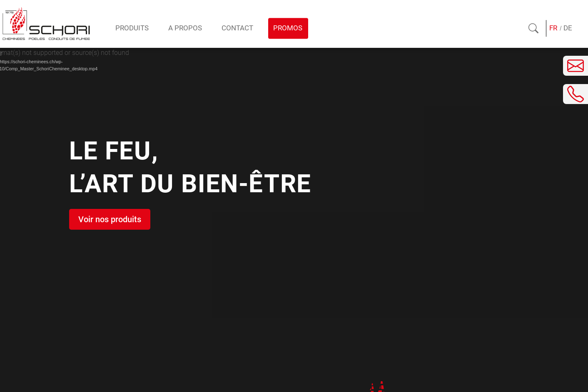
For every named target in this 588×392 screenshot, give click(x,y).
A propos (185, 28)
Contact (237, 28)
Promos (288, 28)
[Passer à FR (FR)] (553, 28)
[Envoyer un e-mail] (576, 66)
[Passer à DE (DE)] (568, 28)
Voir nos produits (110, 219)
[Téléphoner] (576, 94)
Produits (132, 28)
